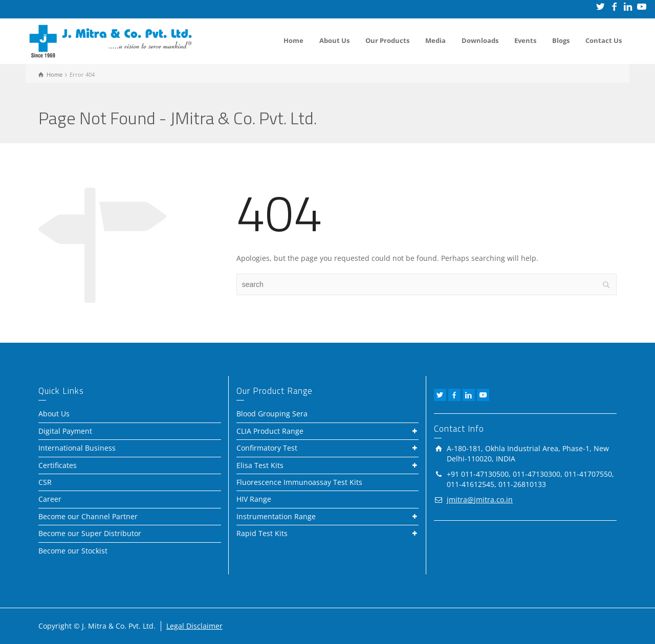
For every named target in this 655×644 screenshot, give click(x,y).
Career (50, 499)
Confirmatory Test (267, 448)
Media (435, 40)
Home (293, 40)
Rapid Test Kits (262, 533)
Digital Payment (65, 431)
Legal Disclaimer (194, 626)
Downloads (480, 40)
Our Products (387, 40)
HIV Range (254, 499)
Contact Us (604, 40)
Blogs (561, 40)
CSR (45, 482)
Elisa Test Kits (260, 465)
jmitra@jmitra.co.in (480, 499)
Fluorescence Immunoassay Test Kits (299, 482)
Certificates (58, 465)
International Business (77, 448)
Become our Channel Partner (88, 516)
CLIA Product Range (270, 431)
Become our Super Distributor (90, 533)
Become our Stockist (73, 551)
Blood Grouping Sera (272, 414)
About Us (334, 40)
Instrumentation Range (276, 516)
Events (525, 40)
